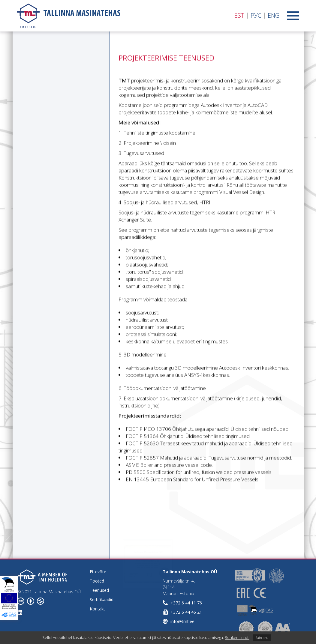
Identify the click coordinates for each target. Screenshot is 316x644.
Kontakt (97, 609)
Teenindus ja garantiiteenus (30, 111)
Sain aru (262, 638)
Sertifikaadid (102, 599)
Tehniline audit (31, 81)
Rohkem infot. (237, 637)
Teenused (99, 590)
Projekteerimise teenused (44, 68)
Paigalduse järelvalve (38, 94)
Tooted (97, 581)
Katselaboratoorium (37, 128)
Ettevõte (98, 572)
